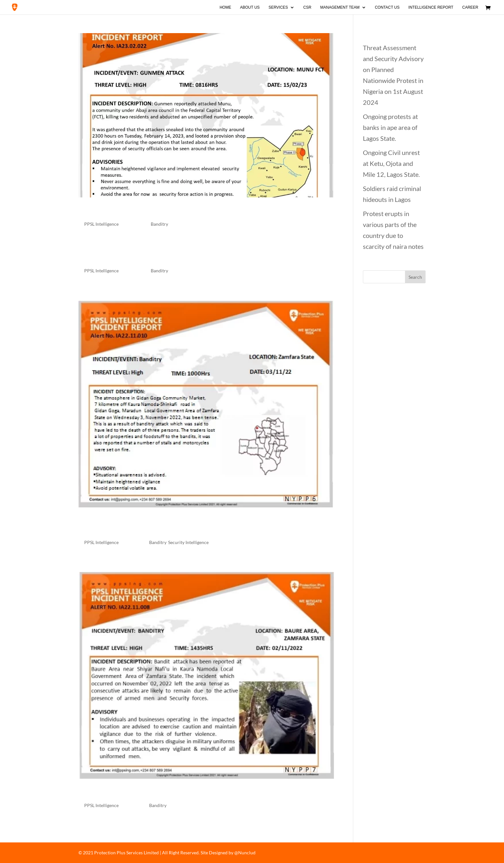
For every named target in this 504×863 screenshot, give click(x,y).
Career (470, 7)
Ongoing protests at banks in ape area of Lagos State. (390, 127)
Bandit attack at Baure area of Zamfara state (174, 793)
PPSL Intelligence (101, 224)
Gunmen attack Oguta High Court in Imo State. (179, 258)
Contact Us (387, 7)
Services (278, 7)
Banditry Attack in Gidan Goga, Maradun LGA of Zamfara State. (199, 525)
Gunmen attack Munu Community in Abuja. (172, 211)
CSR (307, 7)
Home (225, 7)
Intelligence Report (431, 7)
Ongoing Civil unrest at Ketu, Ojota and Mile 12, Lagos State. (391, 163)
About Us (250, 7)
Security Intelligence (188, 542)
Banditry (159, 224)
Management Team (340, 7)
